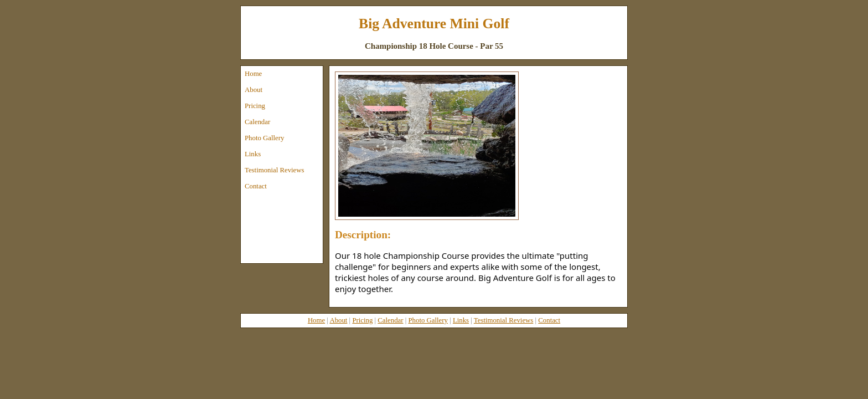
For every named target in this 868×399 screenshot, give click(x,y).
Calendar (257, 122)
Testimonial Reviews (275, 170)
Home (253, 74)
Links (253, 154)
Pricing (255, 106)
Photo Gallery (264, 138)
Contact (256, 186)
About (254, 90)
